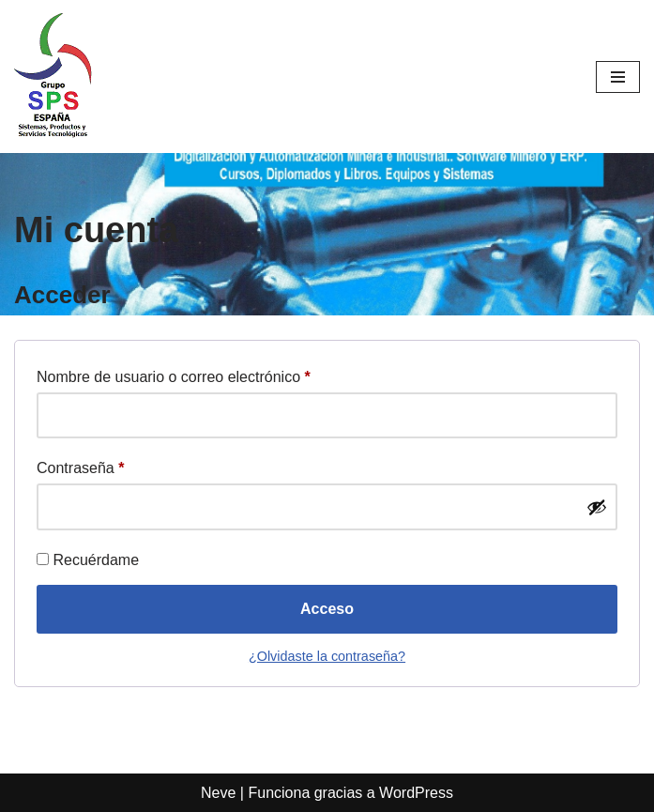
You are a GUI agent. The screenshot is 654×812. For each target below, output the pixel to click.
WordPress (416, 793)
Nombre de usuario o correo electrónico (174, 374)
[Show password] (597, 507)
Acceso (327, 609)
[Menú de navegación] (618, 77)
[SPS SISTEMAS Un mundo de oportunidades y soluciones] (53, 77)
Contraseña (80, 465)
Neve (218, 793)
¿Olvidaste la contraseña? (327, 656)
